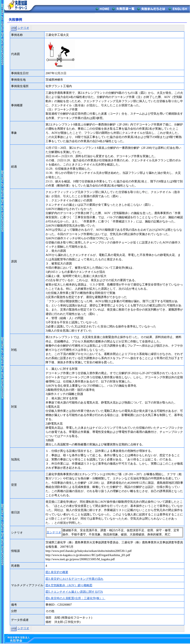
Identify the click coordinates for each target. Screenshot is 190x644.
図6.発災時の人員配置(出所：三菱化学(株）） (75, 598)
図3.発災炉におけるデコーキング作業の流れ (74, 579)
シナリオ (23, 28)
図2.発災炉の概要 (57, 572)
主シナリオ (54, 532)
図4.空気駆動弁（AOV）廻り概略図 (69, 585)
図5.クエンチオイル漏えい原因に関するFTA (74, 592)
